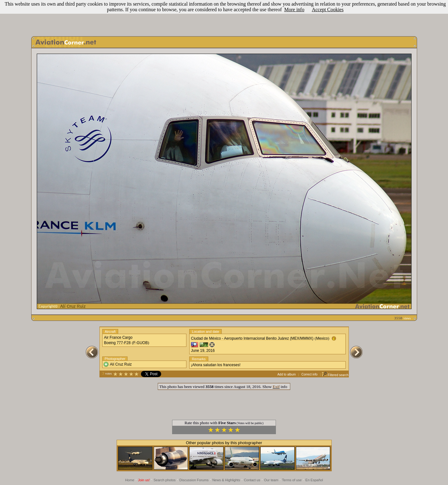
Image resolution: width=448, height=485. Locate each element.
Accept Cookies (328, 10)
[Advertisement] (224, 17)
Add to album (287, 374)
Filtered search (335, 375)
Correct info (310, 374)
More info (294, 10)
